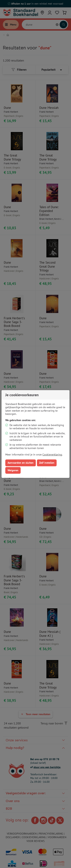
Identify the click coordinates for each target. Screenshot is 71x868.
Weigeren (13, 470)
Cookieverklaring (52, 455)
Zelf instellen (47, 463)
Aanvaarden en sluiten (21, 463)
